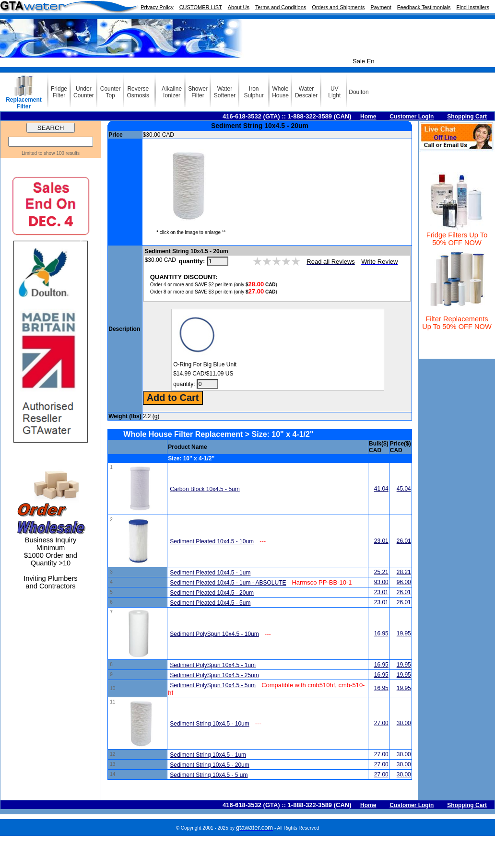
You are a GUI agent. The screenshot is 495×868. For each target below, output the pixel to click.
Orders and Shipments (338, 7)
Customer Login (412, 117)
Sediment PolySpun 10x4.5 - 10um (214, 634)
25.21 (381, 572)
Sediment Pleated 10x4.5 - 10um (212, 541)
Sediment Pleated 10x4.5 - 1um (210, 573)
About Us (239, 7)
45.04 (404, 489)
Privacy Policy (157, 7)
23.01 (381, 541)
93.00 (381, 582)
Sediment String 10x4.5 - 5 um (209, 775)
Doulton (359, 92)
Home (368, 117)
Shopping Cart (467, 117)
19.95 (404, 633)
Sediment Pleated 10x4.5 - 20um (212, 593)
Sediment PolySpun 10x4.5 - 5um (213, 685)
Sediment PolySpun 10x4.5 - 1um (213, 665)
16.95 (381, 633)
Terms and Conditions (281, 7)
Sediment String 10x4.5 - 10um (209, 724)
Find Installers (473, 7)
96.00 (404, 582)
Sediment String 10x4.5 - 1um (208, 755)
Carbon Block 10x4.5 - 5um (205, 489)
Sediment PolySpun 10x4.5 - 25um (214, 675)
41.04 (381, 489)
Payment (381, 7)
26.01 (404, 541)
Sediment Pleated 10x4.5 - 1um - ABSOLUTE (228, 583)
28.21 (404, 572)
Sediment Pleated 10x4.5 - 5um (210, 603)
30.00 (404, 723)
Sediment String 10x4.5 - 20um (209, 765)
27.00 (381, 723)
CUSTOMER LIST (201, 7)
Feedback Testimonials (424, 7)
